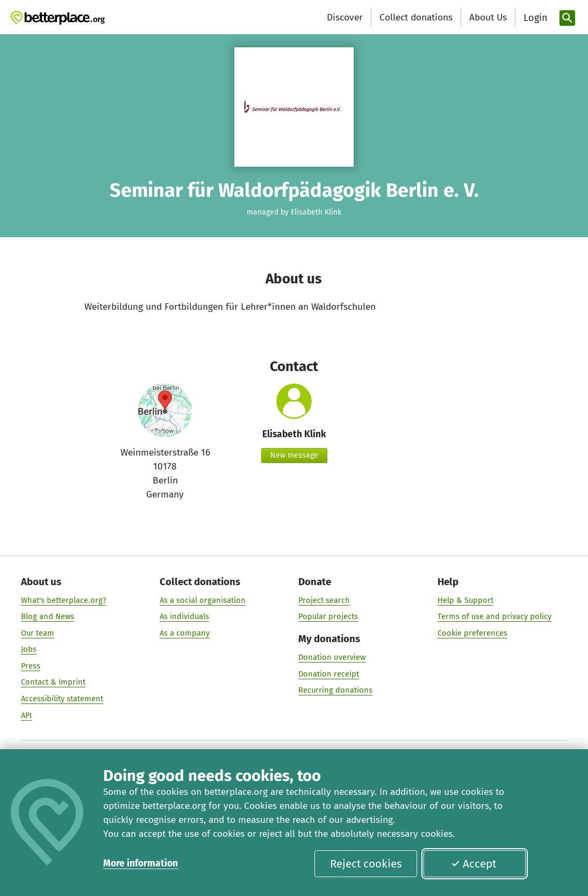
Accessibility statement (62, 699)
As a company (185, 633)
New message (294, 455)
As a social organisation (203, 600)
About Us (488, 17)
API (26, 715)
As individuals (184, 616)
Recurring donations (336, 690)
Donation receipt (329, 674)
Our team (38, 633)
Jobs (29, 649)
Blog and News (48, 616)
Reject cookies (366, 864)
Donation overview (332, 657)
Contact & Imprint (53, 682)
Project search (325, 600)
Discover (345, 17)
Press (31, 666)
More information (141, 863)
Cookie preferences (472, 633)
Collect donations (416, 17)
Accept (474, 864)
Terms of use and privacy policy (494, 616)
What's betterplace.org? (64, 600)
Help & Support (465, 600)
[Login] (534, 18)
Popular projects (329, 616)
